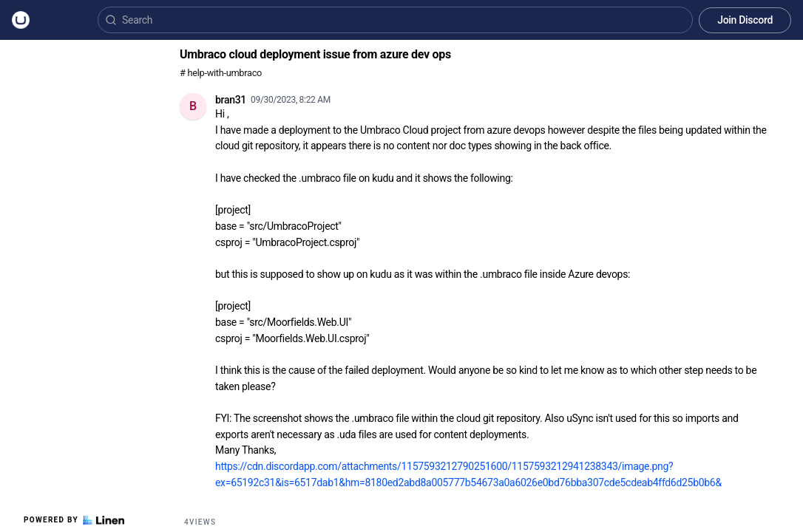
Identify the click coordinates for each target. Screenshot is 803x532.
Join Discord (745, 20)
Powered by (74, 520)
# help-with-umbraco (221, 73)
